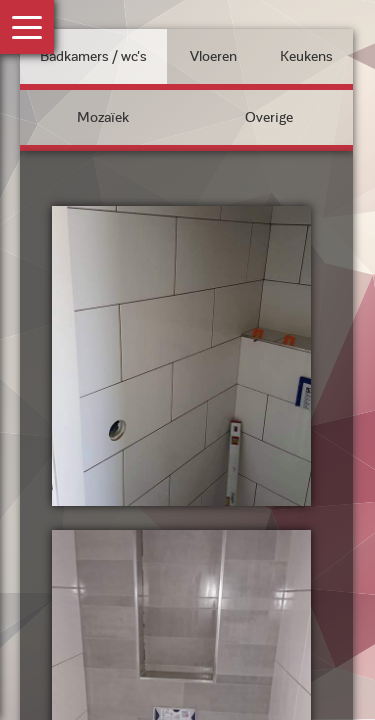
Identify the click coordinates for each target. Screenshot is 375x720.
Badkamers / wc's (93, 56)
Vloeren (213, 56)
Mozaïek (103, 117)
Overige (269, 117)
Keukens (306, 56)
